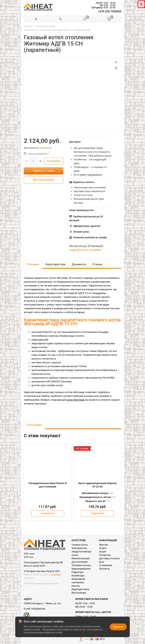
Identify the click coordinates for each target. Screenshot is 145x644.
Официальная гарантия (87, 226)
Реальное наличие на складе (90, 237)
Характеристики (55, 264)
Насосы (76, 586)
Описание (33, 264)
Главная (28, 26)
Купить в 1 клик (44, 171)
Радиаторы (78, 572)
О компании (106, 565)
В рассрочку (44, 180)
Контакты (104, 569)
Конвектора (78, 576)
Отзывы (97, 264)
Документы (79, 264)
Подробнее (48, 513)
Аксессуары (34, 425)
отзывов (56, 575)
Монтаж (104, 545)
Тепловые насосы (81, 565)
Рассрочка (105, 555)
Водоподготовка (80, 589)
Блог (102, 562)
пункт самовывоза (91, 175)
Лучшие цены (81, 232)
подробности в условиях (85, 250)
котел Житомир (76, 400)
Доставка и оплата (109, 559)
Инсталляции (79, 593)
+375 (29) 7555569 (110, 11)
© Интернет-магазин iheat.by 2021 (42, 571)
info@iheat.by (38, 609)
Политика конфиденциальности (41, 583)
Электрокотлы (79, 548)
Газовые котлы (80, 545)
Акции (103, 552)
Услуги (103, 548)
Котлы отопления (46, 26)
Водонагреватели (81, 569)
